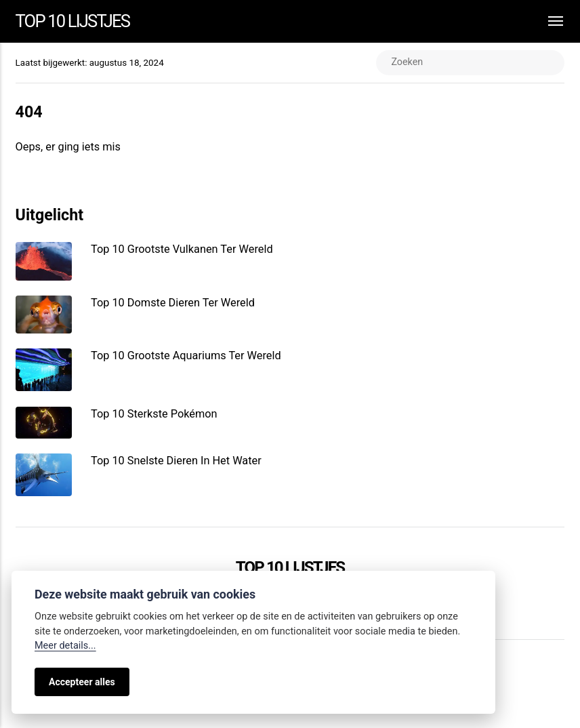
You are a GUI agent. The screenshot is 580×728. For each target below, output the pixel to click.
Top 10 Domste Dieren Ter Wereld (173, 303)
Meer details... (65, 646)
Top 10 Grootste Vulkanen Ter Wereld (182, 249)
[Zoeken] (471, 62)
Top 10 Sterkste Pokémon (154, 414)
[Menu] (549, 21)
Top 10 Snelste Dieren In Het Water (176, 461)
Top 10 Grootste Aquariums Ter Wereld (186, 356)
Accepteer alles (82, 682)
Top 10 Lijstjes (73, 21)
